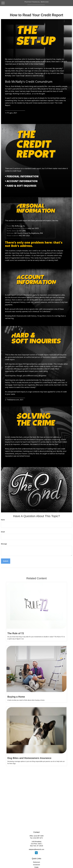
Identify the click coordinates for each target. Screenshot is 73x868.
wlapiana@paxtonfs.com (36, 849)
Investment (36, 865)
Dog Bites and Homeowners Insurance (29, 758)
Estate (37, 867)
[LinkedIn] (36, 853)
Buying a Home (16, 697)
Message (4, 544)
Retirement (36, 862)
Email (3, 532)
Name (3, 520)
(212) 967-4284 (39, 836)
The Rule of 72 (16, 633)
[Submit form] (6, 561)
